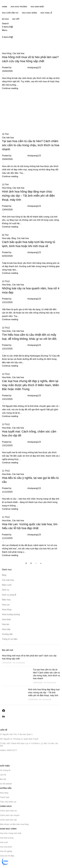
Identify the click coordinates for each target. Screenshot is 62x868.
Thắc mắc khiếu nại (8, 802)
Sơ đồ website (6, 784)
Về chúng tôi (5, 770)
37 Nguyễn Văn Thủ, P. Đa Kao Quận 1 (16, 734)
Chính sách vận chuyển (10, 815)
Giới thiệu (5, 766)
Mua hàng (4, 793)
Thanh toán (5, 797)
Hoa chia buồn (6, 847)
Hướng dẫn (6, 788)
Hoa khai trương (7, 838)
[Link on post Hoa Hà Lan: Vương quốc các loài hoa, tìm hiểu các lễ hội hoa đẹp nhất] (31, 431)
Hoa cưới (4, 842)
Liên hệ (4, 730)
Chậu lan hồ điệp (7, 856)
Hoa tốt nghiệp (6, 851)
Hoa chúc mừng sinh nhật (11, 833)
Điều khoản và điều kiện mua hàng (14, 824)
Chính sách (6, 806)
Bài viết (3, 779)
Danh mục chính (8, 829)
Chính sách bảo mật (8, 820)
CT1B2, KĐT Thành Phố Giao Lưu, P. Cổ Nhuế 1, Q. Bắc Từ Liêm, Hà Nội (29, 745)
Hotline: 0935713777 (9, 750)
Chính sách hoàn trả (8, 811)
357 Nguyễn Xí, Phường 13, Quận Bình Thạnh (19, 739)
